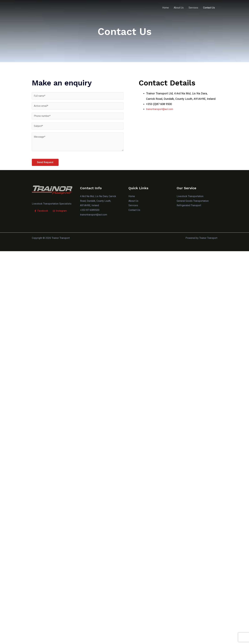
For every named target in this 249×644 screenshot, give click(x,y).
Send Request (45, 162)
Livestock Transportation (190, 196)
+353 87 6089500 (90, 210)
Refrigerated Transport (189, 205)
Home (166, 8)
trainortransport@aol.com (160, 109)
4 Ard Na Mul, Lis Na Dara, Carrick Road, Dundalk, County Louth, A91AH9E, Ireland (98, 201)
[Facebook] (41, 211)
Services (193, 8)
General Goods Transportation (193, 201)
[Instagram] (60, 211)
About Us (179, 8)
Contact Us (209, 8)
